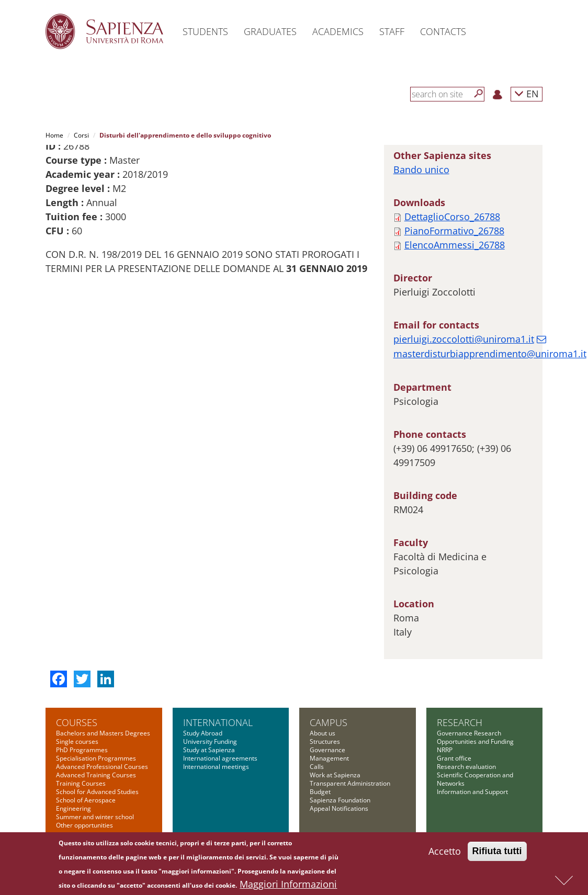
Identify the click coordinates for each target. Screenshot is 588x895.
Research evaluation (466, 767)
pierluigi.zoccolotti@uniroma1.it (464, 339)
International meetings (216, 767)
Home (54, 135)
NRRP (445, 750)
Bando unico (421, 169)
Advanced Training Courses (96, 775)
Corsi (81, 135)
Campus (329, 722)
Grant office (454, 758)
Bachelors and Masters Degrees (103, 733)
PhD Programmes (82, 750)
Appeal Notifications (339, 808)
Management (329, 758)
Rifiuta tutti (497, 852)
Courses (77, 722)
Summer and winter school (95, 817)
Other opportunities (84, 825)
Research (460, 722)
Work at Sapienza (335, 775)
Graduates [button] (270, 31)
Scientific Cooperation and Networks (475, 779)
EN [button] (527, 93)
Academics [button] (338, 31)
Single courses (77, 741)
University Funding (210, 741)
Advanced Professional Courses (102, 767)
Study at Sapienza (209, 750)
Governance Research (469, 733)
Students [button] (205, 31)
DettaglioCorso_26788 (452, 217)
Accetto (445, 852)
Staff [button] (392, 31)
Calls (317, 767)
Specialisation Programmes (96, 758)
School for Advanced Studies (97, 792)
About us (323, 733)
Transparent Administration (350, 783)
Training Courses (81, 783)
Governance (327, 750)
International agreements (220, 758)
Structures (325, 741)
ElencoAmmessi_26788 (455, 245)
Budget (320, 792)
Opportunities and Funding (475, 741)
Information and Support (472, 792)
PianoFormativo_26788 (454, 231)
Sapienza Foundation (340, 800)
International (218, 722)
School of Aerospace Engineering (86, 804)
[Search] (479, 94)
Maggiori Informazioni (288, 885)
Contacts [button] (443, 31)
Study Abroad (203, 733)
